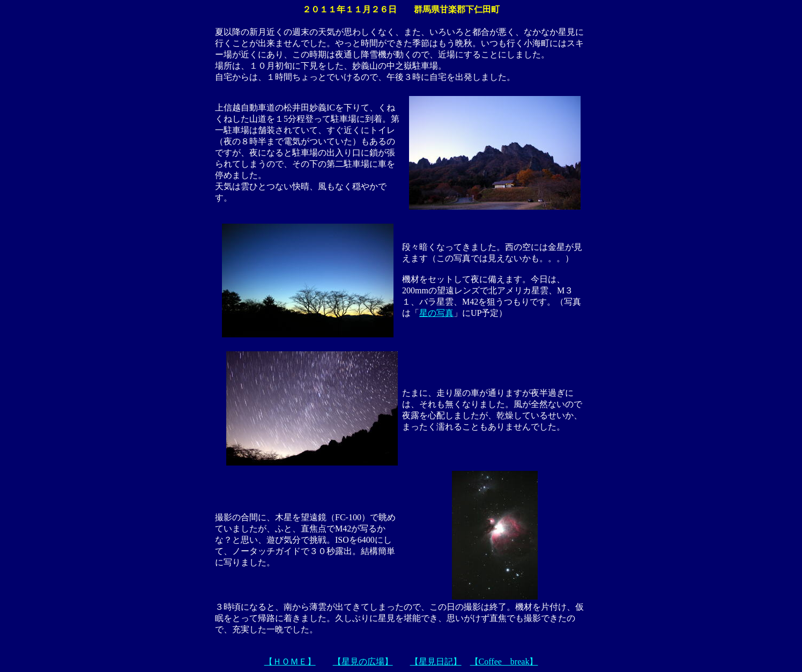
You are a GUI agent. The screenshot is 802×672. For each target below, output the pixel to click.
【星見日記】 (436, 662)
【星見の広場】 (363, 662)
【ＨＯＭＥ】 (290, 662)
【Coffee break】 (504, 662)
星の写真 (436, 313)
